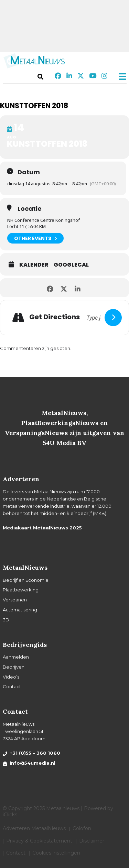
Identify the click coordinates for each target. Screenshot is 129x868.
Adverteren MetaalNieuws (34, 828)
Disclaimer (92, 841)
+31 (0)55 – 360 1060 (35, 753)
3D (6, 620)
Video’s (11, 677)
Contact (12, 686)
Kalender (34, 265)
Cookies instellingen (56, 853)
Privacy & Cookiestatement (39, 841)
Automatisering (20, 610)
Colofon (82, 828)
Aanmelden (16, 657)
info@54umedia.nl (33, 763)
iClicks (10, 815)
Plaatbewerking (21, 590)
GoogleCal (71, 265)
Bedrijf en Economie (26, 580)
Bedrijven (14, 667)
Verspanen (15, 600)
